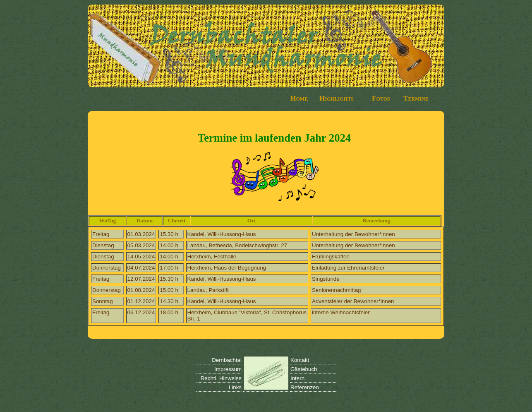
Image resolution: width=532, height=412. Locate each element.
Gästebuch (304, 369)
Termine (416, 98)
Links (235, 387)
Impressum (228, 369)
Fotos (381, 98)
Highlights (337, 98)
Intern (297, 378)
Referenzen (305, 387)
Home (299, 98)
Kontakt (300, 360)
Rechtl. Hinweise (221, 378)
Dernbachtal (227, 360)
